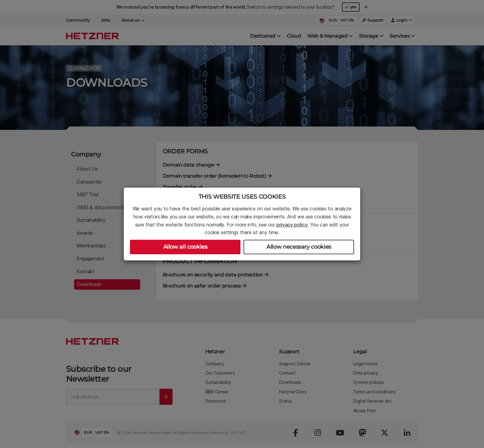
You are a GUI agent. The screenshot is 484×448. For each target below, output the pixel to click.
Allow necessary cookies (299, 247)
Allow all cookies (185, 247)
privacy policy (292, 225)
